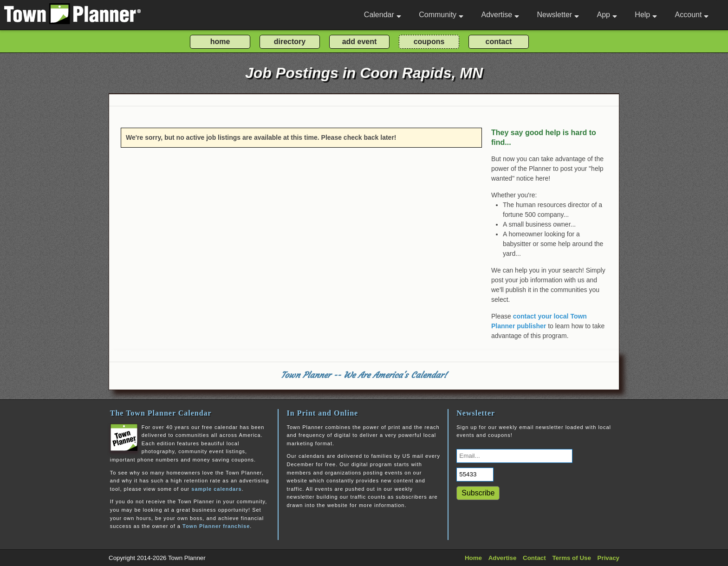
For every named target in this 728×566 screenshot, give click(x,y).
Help (646, 15)
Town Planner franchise (216, 526)
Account (692, 15)
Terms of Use (571, 558)
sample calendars (216, 489)
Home (473, 558)
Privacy (608, 558)
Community (441, 15)
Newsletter (558, 15)
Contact (534, 558)
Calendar (383, 15)
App (607, 15)
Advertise (500, 15)
